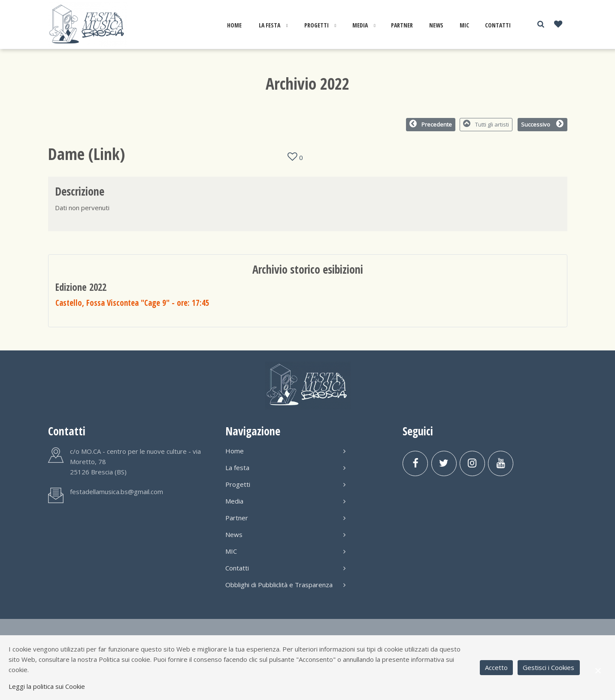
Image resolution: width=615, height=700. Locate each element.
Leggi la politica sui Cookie (47, 686)
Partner (402, 25)
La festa (270, 25)
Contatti (498, 25)
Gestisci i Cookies (548, 667)
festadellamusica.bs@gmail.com (117, 492)
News (436, 25)
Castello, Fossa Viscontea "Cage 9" (132, 303)
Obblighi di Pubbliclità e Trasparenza (285, 585)
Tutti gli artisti (486, 124)
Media (360, 25)
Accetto (496, 667)
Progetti (317, 25)
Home (234, 25)
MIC (464, 25)
